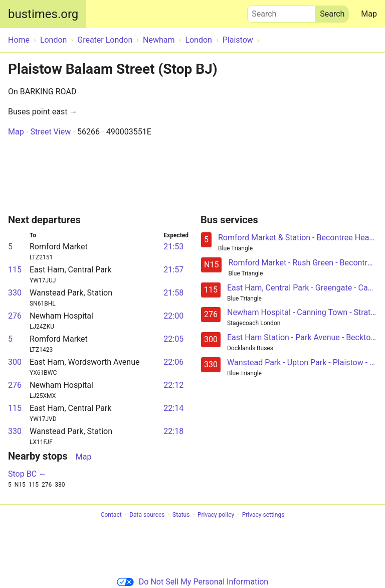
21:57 (173, 270)
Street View (50, 132)
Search (281, 12)
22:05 (173, 339)
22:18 (173, 431)
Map (369, 14)
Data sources (147, 515)
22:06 (173, 362)
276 (15, 316)
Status (181, 515)
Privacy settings (263, 515)
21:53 (173, 247)
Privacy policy (216, 515)
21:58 (173, 293)
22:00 (173, 316)
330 (15, 293)
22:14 (173, 408)
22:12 (173, 385)
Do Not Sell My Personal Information (192, 582)
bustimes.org (43, 14)
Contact (111, 515)
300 (15, 362)
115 (15, 270)
